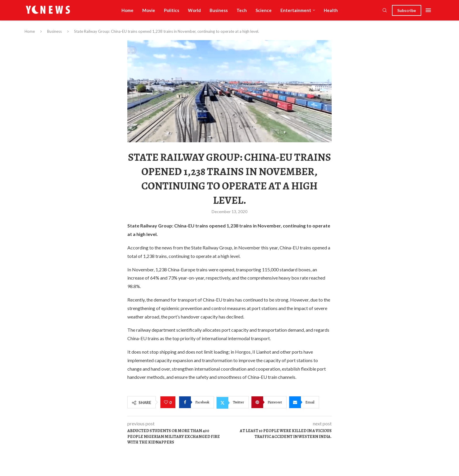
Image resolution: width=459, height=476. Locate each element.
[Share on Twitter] (233, 402)
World (194, 10)
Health (331, 10)
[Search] (385, 11)
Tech (242, 10)
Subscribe (407, 10)
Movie (149, 10)
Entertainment (296, 10)
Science (264, 10)
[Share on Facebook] (196, 402)
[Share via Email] (304, 402)
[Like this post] (167, 403)
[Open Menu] (428, 10)
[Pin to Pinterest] (269, 402)
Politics (172, 10)
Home (127, 10)
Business (219, 10)
